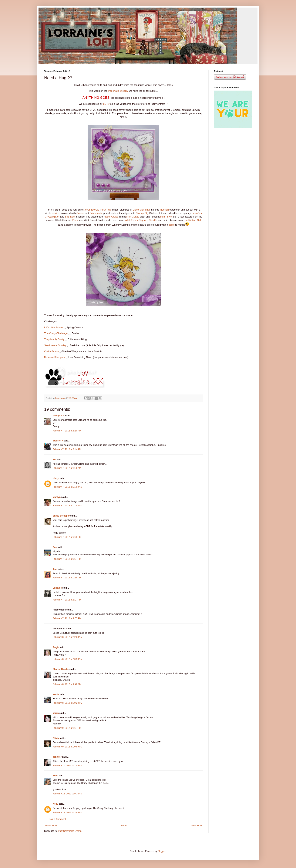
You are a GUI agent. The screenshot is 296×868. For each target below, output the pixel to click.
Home (124, 826)
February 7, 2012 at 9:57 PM (67, 618)
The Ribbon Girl (192, 220)
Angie (56, 647)
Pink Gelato (133, 217)
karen (56, 713)
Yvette (56, 694)
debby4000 (59, 416)
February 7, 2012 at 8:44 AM (67, 449)
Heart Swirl (166, 217)
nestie (55, 213)
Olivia (56, 738)
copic (172, 225)
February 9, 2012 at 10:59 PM (68, 747)
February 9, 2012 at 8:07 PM (67, 728)
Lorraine (57, 588)
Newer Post (51, 826)
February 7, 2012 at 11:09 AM (67, 487)
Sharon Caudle (61, 669)
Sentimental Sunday (55, 345)
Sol (54, 460)
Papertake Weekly (118, 91)
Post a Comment (57, 819)
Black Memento (141, 210)
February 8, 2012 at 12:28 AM (67, 637)
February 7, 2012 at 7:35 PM (67, 578)
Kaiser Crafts (111, 217)
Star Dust (70, 217)
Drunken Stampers (55, 357)
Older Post (196, 826)
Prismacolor (96, 213)
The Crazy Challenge (56, 333)
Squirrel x (58, 441)
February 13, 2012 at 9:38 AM (67, 794)
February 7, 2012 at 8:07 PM (67, 600)
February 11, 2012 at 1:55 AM (67, 766)
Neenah (164, 210)
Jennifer (57, 757)
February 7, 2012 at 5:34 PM (67, 559)
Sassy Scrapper (61, 516)
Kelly (55, 804)
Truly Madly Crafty (54, 339)
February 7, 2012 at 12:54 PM (68, 506)
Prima (75, 220)
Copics (80, 213)
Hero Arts (197, 213)
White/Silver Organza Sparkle (141, 220)
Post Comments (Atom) (70, 831)
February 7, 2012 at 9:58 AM (67, 468)
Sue (55, 547)
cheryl (56, 478)
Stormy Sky (142, 213)
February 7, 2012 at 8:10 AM (67, 431)
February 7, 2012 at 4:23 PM (67, 537)
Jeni (55, 569)
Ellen (55, 776)
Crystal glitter (52, 217)
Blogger (161, 851)
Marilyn (57, 497)
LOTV (106, 104)
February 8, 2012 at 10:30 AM (67, 659)
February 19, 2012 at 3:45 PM (68, 813)
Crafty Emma (51, 351)
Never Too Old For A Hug (97, 210)
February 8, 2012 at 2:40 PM (67, 684)
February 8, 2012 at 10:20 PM (68, 703)
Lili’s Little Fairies (54, 327)
